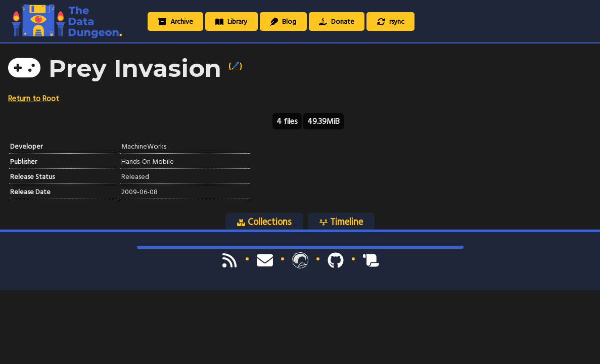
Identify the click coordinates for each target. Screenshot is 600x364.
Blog (283, 21)
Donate (337, 21)
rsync (391, 21)
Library (231, 21)
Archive (176, 21)
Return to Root (34, 99)
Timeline (341, 222)
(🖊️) (235, 66)
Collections (264, 222)
